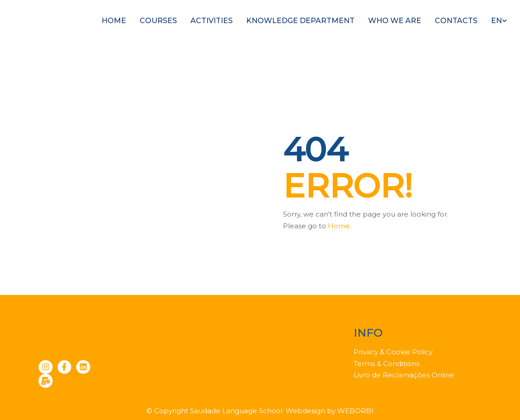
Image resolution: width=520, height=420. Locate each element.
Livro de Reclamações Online (404, 375)
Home (114, 21)
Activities (211, 21)
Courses (158, 21)
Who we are (395, 21)
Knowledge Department (300, 21)
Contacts (456, 21)
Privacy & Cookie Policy (393, 352)
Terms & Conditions (386, 364)
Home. (340, 226)
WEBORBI (355, 411)
